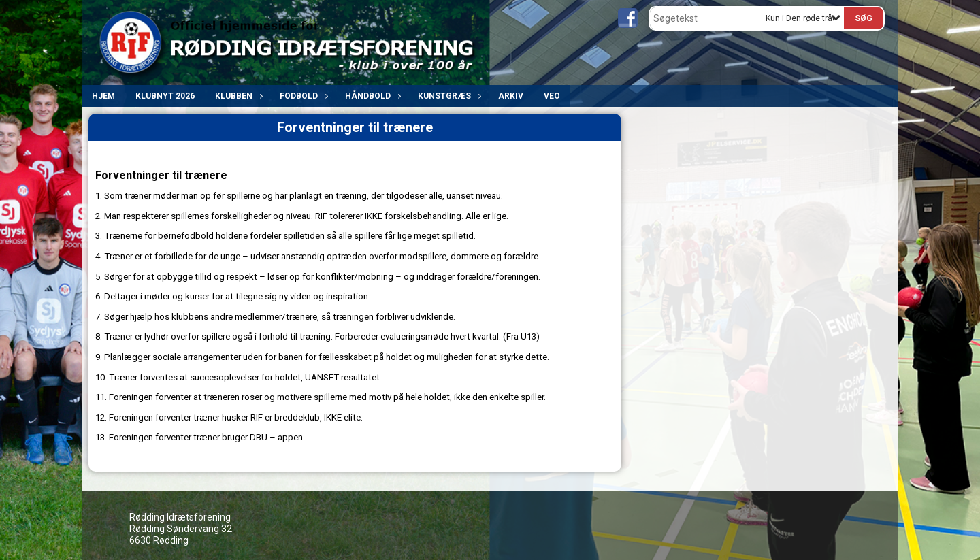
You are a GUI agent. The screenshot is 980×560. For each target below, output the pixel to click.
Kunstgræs (448, 96)
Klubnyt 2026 (165, 96)
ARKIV (511, 96)
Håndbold (371, 96)
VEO (552, 96)
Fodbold (302, 96)
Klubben (237, 96)
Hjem (103, 96)
